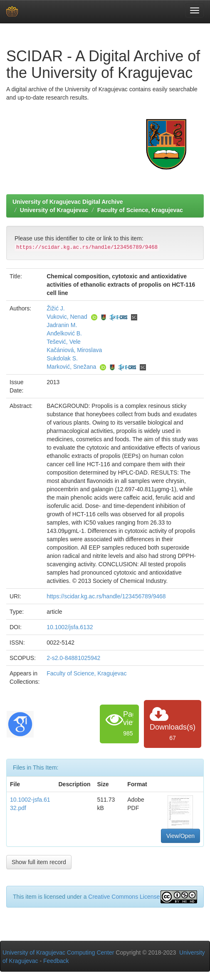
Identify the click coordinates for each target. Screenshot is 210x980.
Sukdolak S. (62, 358)
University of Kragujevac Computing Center (58, 952)
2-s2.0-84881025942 (73, 658)
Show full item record (39, 862)
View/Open (180, 836)
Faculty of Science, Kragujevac (140, 210)
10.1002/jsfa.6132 (70, 627)
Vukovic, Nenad (67, 317)
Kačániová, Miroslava (74, 350)
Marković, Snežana (71, 367)
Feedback (56, 961)
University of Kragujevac (54, 210)
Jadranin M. (62, 325)
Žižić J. (56, 308)
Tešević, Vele (64, 342)
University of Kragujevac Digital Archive (68, 202)
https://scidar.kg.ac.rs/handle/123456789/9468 (106, 596)
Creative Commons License (124, 897)
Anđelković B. (64, 333)
